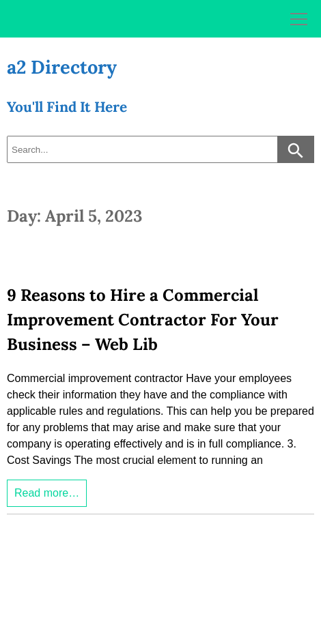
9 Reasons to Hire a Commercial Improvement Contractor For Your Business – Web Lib (143, 320)
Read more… (47, 493)
